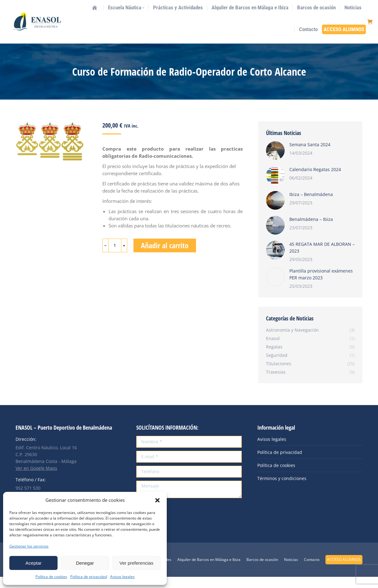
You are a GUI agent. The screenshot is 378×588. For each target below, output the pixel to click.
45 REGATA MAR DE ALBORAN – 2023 (322, 259)
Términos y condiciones (282, 490)
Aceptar (34, 563)
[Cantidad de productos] (115, 257)
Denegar (85, 563)
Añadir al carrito (165, 257)
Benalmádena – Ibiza (311, 230)
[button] (157, 500)
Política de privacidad (89, 577)
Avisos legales (122, 577)
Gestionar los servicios (29, 546)
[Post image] (275, 162)
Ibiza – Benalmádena (311, 205)
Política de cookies (51, 577)
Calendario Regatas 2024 (315, 181)
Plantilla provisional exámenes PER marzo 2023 (321, 285)
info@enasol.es (68, 6)
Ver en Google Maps (36, 479)
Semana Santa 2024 (310, 156)
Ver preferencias (136, 563)
